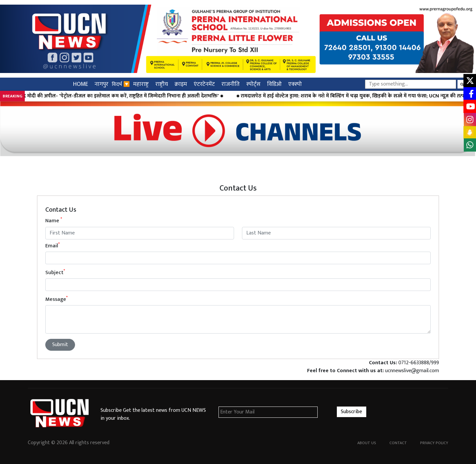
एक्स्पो (295, 84)
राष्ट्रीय (162, 84)
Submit (60, 345)
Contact (398, 443)
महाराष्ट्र (141, 84)
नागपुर (101, 84)
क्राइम (181, 84)
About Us (367, 443)
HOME (80, 84)
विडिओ (274, 84)
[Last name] (336, 233)
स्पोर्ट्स (253, 84)
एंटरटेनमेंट (204, 84)
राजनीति (231, 84)
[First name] (140, 233)
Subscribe (351, 412)
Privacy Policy (434, 443)
